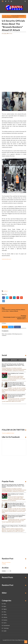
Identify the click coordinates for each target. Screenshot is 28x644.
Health (5, 631)
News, (11, 33)
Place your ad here (6, 562)
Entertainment (7, 625)
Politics (5, 615)
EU (7, 16)
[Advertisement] (14, 49)
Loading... (4, 564)
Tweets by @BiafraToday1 (8, 433)
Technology (6, 628)
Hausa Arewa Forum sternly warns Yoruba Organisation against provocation (17, 396)
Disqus (11, 327)
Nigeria (5, 609)
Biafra (5, 606)
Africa (5, 612)
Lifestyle (5, 617)
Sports (5, 623)
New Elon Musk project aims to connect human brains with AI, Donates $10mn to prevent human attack (17, 385)
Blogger (5, 327)
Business (5, 620)
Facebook (17, 327)
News (9, 16)
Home (4, 16)
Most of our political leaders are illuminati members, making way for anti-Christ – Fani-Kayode (13, 365)
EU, (9, 33)
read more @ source (6, 259)
